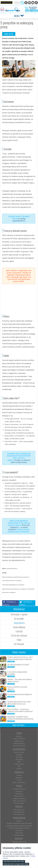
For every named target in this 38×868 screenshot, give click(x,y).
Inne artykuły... (19, 725)
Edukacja (19, 772)
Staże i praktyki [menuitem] (19, 833)
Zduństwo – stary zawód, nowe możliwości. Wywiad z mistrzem (20, 680)
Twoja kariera (19, 623)
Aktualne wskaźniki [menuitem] (19, 803)
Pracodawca (19, 818)
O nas (19, 733)
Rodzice (19, 806)
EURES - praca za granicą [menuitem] (19, 801)
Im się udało (19, 618)
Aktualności (19, 749)
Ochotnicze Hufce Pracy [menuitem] (19, 739)
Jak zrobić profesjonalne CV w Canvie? (18, 665)
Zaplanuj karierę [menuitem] (19, 794)
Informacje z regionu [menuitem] (19, 752)
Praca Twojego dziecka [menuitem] (19, 812)
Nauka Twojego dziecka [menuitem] (19, 810)
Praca (19, 786)
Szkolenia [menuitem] (19, 780)
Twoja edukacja (19, 627)
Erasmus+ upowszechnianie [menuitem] (19, 782)
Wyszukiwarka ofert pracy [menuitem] (19, 789)
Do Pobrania (19, 644)
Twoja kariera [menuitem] (19, 757)
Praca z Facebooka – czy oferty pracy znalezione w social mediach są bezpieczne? (20, 710)
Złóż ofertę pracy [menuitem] (19, 830)
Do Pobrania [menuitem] (19, 769)
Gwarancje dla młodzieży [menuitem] (19, 798)
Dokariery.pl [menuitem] (19, 736)
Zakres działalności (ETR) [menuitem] (19, 746)
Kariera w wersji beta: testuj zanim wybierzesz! (17, 688)
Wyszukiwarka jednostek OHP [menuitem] (19, 842)
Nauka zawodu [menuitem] (19, 778)
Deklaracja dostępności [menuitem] (19, 743)
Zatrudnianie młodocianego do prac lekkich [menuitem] (19, 828)
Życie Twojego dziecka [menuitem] (19, 814)
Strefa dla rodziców (19, 635)
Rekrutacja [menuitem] (19, 775)
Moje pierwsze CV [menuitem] (19, 796)
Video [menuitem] (19, 766)
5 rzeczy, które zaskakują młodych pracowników (17, 673)
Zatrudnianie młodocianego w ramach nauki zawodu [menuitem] (19, 823)
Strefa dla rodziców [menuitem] (19, 764)
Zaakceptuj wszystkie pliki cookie (14, 861)
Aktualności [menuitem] (19, 821)
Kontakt (19, 839)
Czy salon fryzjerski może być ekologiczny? (20, 694)
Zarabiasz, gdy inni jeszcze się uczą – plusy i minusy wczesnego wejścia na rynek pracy (20, 658)
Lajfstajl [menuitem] (19, 762)
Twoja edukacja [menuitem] (19, 759)
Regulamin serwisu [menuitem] (19, 741)
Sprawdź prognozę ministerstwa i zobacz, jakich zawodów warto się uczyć (19, 703)
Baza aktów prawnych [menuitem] (19, 835)
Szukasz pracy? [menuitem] (19, 791)
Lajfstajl (19, 631)
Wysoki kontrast (7, 3)
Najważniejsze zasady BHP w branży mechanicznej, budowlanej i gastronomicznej (20, 718)
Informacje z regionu (19, 614)
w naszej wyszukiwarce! (19, 220)
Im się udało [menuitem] (19, 755)
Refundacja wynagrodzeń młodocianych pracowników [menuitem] (19, 826)
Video (19, 640)
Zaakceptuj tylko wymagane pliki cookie (16, 864)
